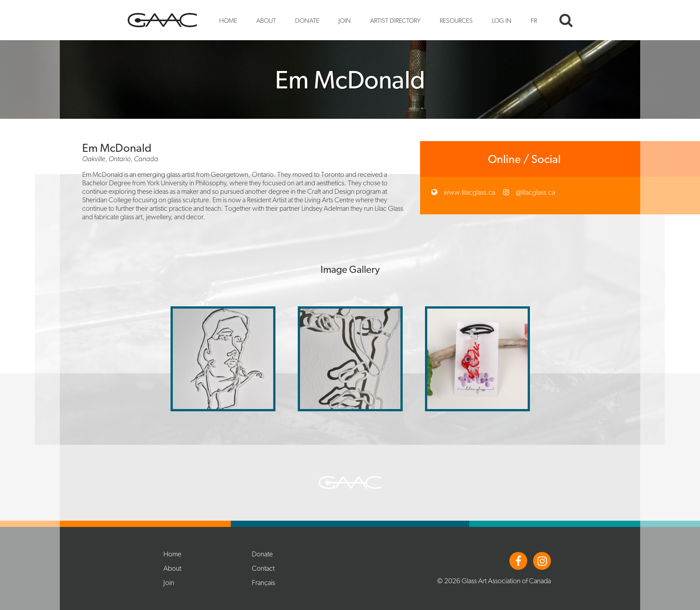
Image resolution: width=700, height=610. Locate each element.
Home (228, 20)
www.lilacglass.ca (469, 192)
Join (345, 20)
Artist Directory (395, 20)
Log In (502, 20)
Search (566, 20)
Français (263, 583)
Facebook (518, 561)
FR (534, 20)
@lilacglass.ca (535, 192)
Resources (456, 20)
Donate (307, 20)
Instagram (542, 561)
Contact (263, 568)
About (266, 20)
